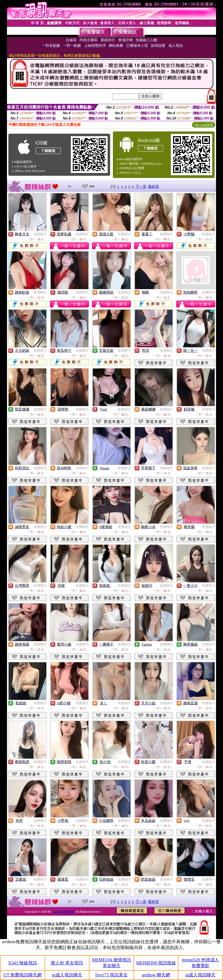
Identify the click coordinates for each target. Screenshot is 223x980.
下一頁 (141, 186)
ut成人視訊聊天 (67, 975)
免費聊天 (40, 234)
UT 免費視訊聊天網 (22, 975)
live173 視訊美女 (111, 975)
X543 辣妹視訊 (23, 963)
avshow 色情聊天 (64, 911)
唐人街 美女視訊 (67, 963)
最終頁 (153, 186)
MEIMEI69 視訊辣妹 (156, 963)
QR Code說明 (204, 125)
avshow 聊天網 (156, 975)
